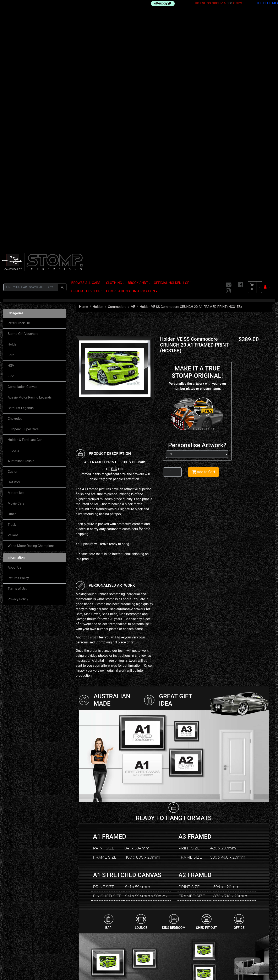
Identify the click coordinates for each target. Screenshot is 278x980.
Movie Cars (16, 264)
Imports (13, 210)
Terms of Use (18, 349)
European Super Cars (23, 189)
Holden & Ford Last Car (25, 200)
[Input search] (31, 47)
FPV (11, 136)
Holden (13, 104)
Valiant (13, 295)
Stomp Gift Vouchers (23, 94)
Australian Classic (21, 221)
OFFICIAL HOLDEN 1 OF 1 (173, 43)
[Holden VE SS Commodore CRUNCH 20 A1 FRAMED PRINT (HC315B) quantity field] (173, 232)
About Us (14, 328)
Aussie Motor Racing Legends (30, 157)
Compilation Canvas (23, 147)
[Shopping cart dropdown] (259, 47)
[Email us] (229, 45)
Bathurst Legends (21, 168)
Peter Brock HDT (20, 83)
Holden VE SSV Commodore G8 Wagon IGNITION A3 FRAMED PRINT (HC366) (96, 858)
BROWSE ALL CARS (86, 43)
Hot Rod (14, 242)
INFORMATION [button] (144, 51)
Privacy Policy (18, 359)
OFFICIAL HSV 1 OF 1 (87, 51)
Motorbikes (16, 253)
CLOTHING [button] (114, 43)
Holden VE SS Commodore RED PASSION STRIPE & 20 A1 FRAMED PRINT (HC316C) (199, 858)
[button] (267, 47)
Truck (12, 285)
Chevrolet (15, 179)
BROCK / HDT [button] (138, 43)
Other (12, 274)
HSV (11, 126)
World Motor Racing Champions (31, 306)
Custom (13, 232)
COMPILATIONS (118, 51)
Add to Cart (204, 232)
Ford (11, 115)
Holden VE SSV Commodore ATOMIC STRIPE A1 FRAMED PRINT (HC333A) (147, 858)
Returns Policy (18, 338)
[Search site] (62, 47)
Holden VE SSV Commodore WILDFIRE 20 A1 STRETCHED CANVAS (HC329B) (249, 858)
